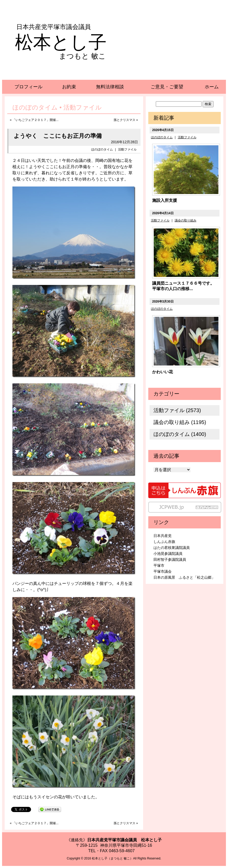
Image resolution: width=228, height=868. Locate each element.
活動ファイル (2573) (177, 410)
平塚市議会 (163, 571)
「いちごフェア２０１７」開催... (35, 120)
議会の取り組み (186, 220)
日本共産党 (163, 536)
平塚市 (159, 565)
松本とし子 (61, 42)
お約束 (69, 87)
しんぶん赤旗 (164, 542)
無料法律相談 (110, 87)
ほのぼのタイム (102, 149)
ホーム (212, 87)
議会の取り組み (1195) (180, 422)
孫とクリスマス (124, 120)
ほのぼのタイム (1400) (180, 434)
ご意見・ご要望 (167, 87)
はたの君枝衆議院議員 (172, 548)
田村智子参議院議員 (170, 559)
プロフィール (28, 87)
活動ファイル (127, 149)
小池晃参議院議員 (168, 554)
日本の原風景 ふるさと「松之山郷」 (184, 577)
